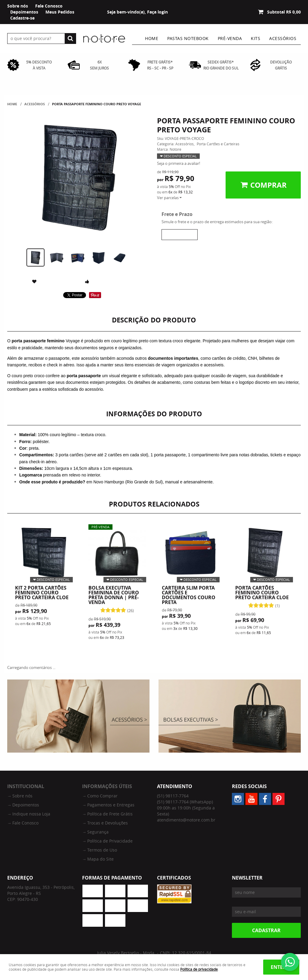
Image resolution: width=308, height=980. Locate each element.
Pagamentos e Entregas (111, 805)
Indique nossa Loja (31, 814)
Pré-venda (230, 38)
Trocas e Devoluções (108, 823)
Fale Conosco (49, 6)
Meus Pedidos (60, 12)
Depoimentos (24, 12)
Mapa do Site (100, 859)
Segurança (98, 832)
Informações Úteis (107, 786)
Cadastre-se (22, 18)
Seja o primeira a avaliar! (179, 163)
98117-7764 (173, 796)
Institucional (26, 786)
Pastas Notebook (188, 38)
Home (152, 38)
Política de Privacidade (110, 841)
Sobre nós (18, 6)
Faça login (157, 12)
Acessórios (283, 38)
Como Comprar (102, 796)
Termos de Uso (102, 850)
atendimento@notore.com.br (186, 820)
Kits (256, 38)
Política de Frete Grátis (110, 814)
